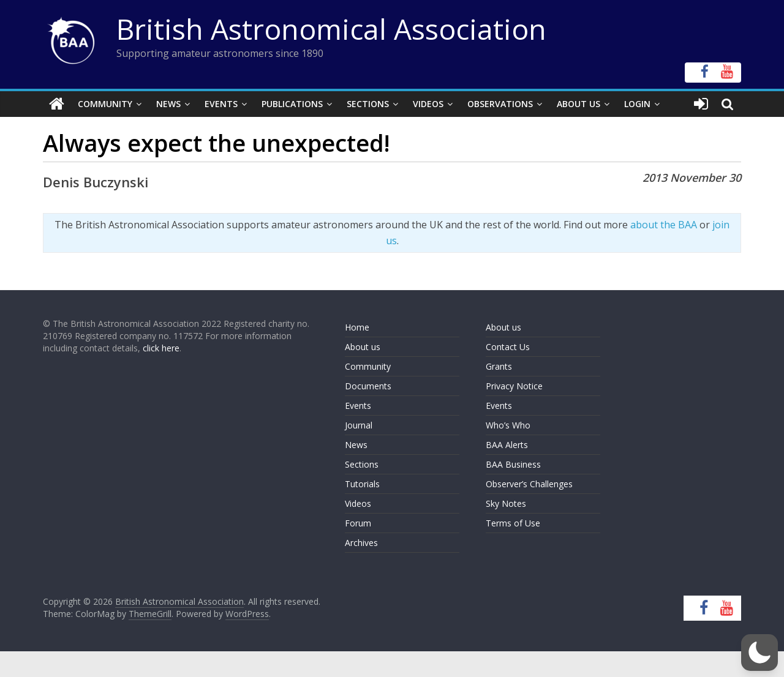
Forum (358, 523)
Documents (368, 386)
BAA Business (513, 464)
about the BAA (664, 225)
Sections (368, 104)
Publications (292, 104)
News (168, 104)
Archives (361, 543)
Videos (428, 104)
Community (105, 104)
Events (221, 104)
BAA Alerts (507, 445)
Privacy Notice (514, 386)
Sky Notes (506, 503)
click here (161, 348)
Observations (500, 104)
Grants (499, 366)
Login (637, 104)
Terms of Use (513, 523)
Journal (359, 425)
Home (357, 327)
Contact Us (508, 347)
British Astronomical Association (331, 29)
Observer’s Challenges (529, 484)
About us (363, 347)
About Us (579, 104)
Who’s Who (508, 425)
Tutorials (362, 484)
